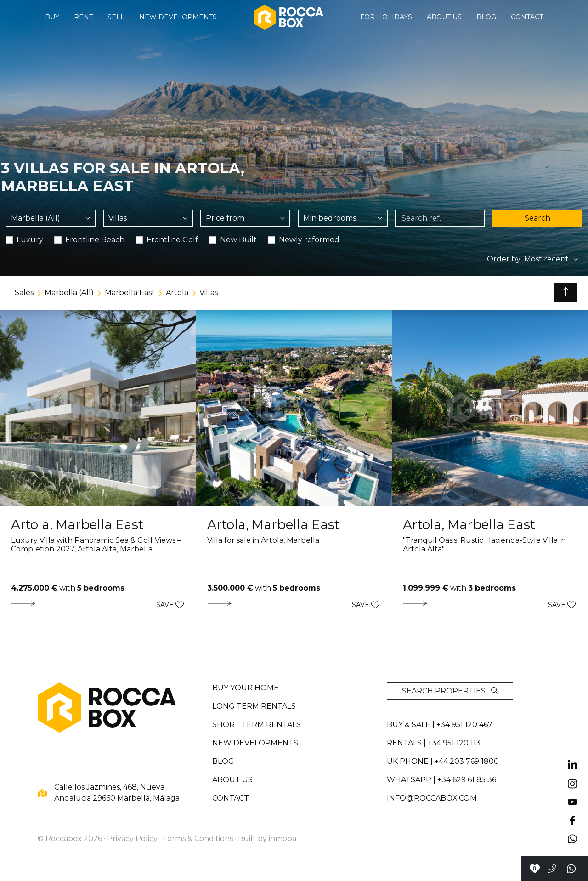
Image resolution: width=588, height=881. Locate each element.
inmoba (283, 838)
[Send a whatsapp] (572, 869)
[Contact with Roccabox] (534, 869)
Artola (177, 293)
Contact (527, 17)
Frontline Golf (172, 240)
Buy (52, 17)
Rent (83, 17)
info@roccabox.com (432, 798)
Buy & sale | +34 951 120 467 (440, 725)
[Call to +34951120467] (552, 869)
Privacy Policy (132, 838)
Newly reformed (309, 240)
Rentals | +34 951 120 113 (434, 743)
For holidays (386, 17)
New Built (238, 240)
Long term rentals (254, 706)
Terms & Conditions (198, 838)
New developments (178, 17)
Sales (24, 293)
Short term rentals (257, 725)
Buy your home (246, 688)
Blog (486, 17)
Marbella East (130, 293)
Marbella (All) (69, 293)
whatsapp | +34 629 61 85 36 (441, 780)
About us (444, 17)
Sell (116, 17)
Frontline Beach (95, 240)
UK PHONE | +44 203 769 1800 (443, 761)
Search (537, 218)
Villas (209, 293)
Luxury (30, 240)
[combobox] (51, 218)
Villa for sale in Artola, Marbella (263, 540)
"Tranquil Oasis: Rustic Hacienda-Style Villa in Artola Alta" (484, 545)
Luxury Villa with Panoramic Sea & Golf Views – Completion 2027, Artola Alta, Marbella (96, 545)
